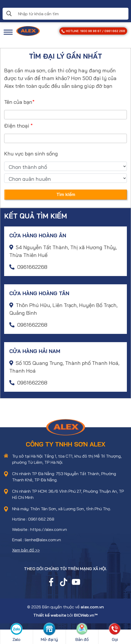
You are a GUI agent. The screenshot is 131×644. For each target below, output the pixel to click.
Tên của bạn (19, 102)
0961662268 (28, 267)
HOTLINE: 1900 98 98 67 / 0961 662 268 (93, 31)
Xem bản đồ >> (26, 550)
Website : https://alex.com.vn (40, 529)
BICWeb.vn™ (86, 615)
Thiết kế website (50, 615)
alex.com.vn (92, 607)
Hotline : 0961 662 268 (33, 519)
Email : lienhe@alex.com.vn (37, 540)
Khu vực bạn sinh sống (31, 154)
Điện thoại (18, 126)
